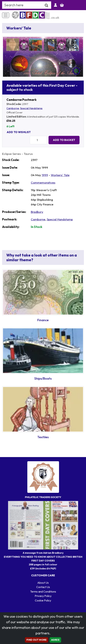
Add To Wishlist (19, 132)
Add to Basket (64, 140)
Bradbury (37, 212)
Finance (43, 320)
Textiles (43, 437)
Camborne (13, 108)
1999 (45, 175)
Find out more (37, 640)
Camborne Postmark (21, 100)
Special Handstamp (31, 108)
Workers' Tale (60, 175)
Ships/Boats (43, 379)
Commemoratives (43, 182)
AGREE (55, 640)
